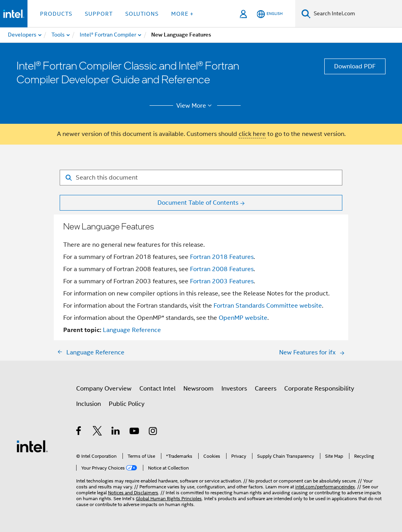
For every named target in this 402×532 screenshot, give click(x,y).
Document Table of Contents (198, 203)
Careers (266, 389)
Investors (234, 389)
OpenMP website (243, 318)
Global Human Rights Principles (169, 498)
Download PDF (355, 66)
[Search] (306, 14)
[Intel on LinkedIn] (116, 432)
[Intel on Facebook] (79, 432)
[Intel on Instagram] (153, 432)
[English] (270, 14)
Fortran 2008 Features (222, 269)
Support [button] (99, 14)
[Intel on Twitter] (98, 432)
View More (195, 106)
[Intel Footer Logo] (32, 446)
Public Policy (127, 404)
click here (252, 134)
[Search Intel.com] (356, 14)
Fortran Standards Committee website (268, 306)
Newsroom (198, 389)
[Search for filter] (201, 178)
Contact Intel (157, 389)
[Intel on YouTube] (135, 432)
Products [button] (56, 14)
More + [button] (182, 14)
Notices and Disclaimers (133, 493)
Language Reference (132, 330)
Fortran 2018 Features (222, 257)
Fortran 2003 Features (222, 281)
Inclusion (89, 404)
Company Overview (104, 389)
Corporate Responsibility (319, 389)
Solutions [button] (142, 14)
